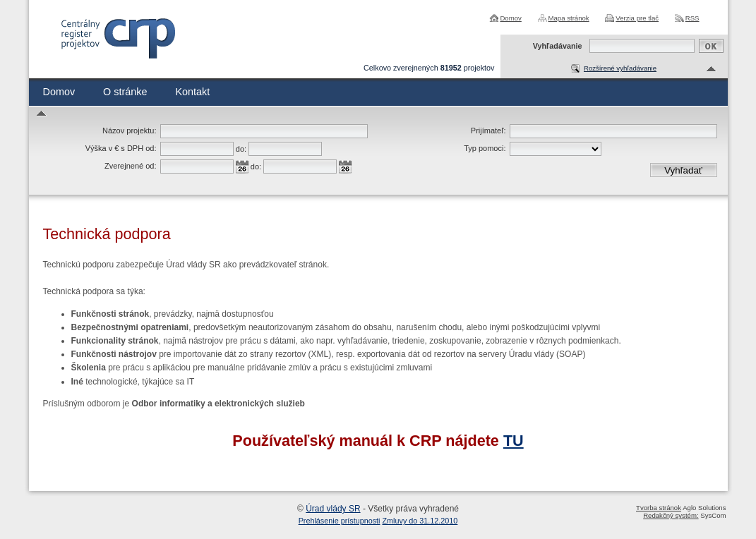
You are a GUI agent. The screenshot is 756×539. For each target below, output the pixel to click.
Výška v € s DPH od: (121, 148)
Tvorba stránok (659, 508)
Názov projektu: (129, 131)
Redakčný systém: (671, 515)
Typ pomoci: (485, 148)
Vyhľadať (683, 170)
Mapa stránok (569, 18)
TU (514, 441)
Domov (510, 18)
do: (241, 149)
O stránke (125, 92)
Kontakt (192, 92)
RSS (692, 18)
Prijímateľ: (488, 131)
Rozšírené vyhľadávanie (620, 68)
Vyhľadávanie (558, 46)
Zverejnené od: (130, 166)
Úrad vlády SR (333, 509)
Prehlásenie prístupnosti (340, 521)
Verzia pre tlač (637, 18)
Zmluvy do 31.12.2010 (420, 521)
